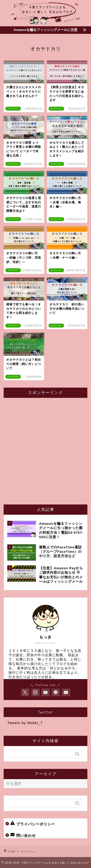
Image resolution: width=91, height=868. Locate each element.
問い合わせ (23, 835)
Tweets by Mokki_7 (25, 723)
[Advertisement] (45, 447)
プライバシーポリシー (33, 824)
